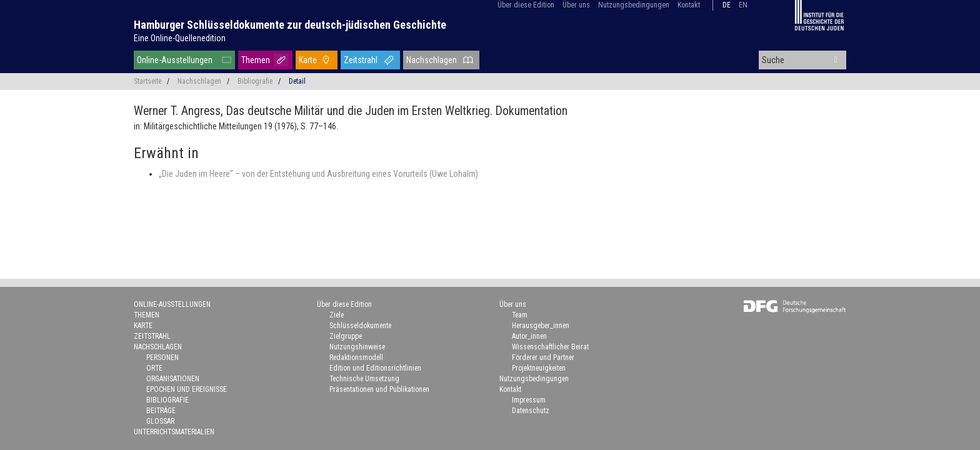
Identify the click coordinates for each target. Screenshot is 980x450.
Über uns (576, 5)
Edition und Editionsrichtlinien (375, 368)
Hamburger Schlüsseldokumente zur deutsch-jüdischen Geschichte (290, 25)
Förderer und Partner (543, 357)
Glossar (160, 421)
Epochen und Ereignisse (187, 389)
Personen (162, 357)
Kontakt (689, 5)
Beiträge (161, 411)
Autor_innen (529, 336)
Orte (154, 368)
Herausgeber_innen (541, 326)
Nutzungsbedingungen (634, 5)
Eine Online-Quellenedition (180, 38)
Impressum (529, 400)
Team (520, 315)
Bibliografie (255, 81)
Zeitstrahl (361, 60)
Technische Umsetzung (364, 379)
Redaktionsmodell (356, 357)
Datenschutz (531, 411)
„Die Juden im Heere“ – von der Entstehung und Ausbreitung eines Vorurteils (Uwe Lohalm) (318, 174)
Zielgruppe (346, 336)
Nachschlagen (432, 60)
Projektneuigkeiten (539, 368)
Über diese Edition (526, 5)
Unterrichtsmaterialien (174, 432)
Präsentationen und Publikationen (379, 389)
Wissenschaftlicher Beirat (550, 347)
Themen (256, 60)
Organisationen (173, 379)
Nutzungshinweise (357, 347)
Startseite (147, 81)
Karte (308, 60)
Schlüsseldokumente (360, 326)
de (727, 5)
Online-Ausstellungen (175, 60)
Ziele (337, 315)
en (743, 5)
